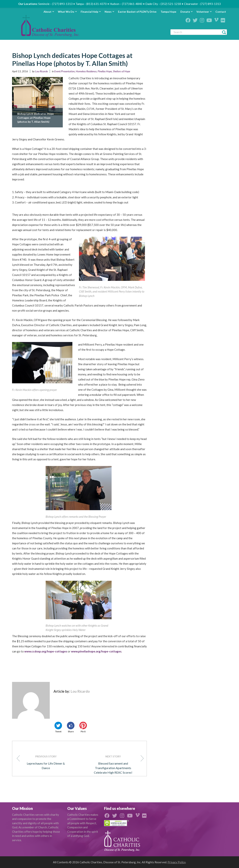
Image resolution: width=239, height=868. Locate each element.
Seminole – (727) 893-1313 (55, 4)
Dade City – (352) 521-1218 (163, 4)
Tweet (58, 727)
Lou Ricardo (42, 71)
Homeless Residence (86, 71)
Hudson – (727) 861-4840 (126, 4)
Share (71, 727)
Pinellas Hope (105, 71)
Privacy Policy (177, 862)
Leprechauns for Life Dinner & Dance (43, 762)
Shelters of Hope (121, 71)
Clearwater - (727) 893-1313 (202, 4)
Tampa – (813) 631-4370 (91, 4)
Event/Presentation (64, 71)
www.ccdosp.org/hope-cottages (46, 651)
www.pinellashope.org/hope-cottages (96, 651)
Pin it (83, 727)
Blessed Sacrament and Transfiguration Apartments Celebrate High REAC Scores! (117, 764)
